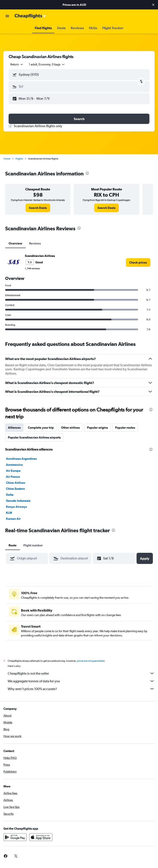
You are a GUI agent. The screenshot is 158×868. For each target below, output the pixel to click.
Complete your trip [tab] (41, 428)
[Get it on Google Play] (15, 837)
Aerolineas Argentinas (21, 459)
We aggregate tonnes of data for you (81, 681)
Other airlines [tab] (70, 428)
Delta (10, 495)
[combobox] (17, 64)
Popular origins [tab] (97, 428)
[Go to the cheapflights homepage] (30, 16)
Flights (19, 159)
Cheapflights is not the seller (81, 673)
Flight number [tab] (33, 545)
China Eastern (15, 489)
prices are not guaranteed (91, 661)
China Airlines (16, 483)
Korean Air (13, 519)
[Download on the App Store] (41, 837)
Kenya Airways (16, 507)
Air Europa (13, 471)
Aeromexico (14, 465)
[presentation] (87, 173)
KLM (9, 513)
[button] (153, 5)
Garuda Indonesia (18, 501)
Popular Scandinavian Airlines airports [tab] (34, 437)
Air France (13, 477)
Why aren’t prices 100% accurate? (81, 689)
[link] (38, 208)
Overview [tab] (15, 243)
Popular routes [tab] (125, 428)
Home (7, 159)
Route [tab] (13, 545)
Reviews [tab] (35, 243)
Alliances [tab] (14, 428)
